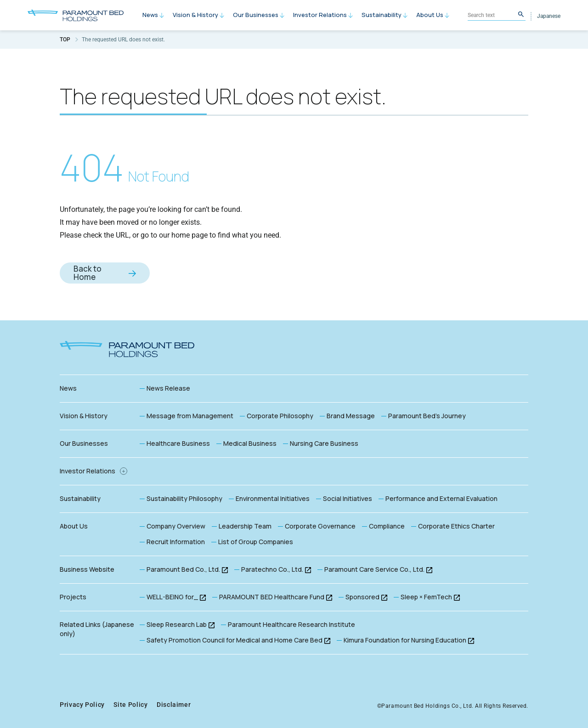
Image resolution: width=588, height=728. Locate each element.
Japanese (549, 16)
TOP (65, 40)
